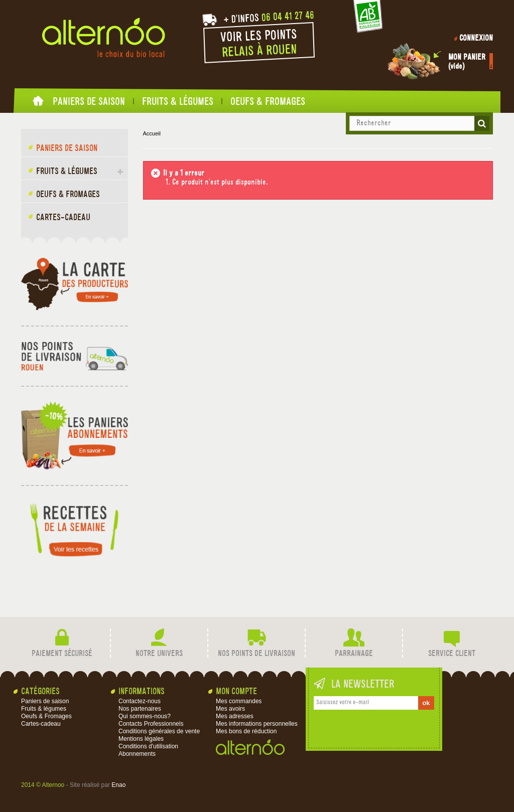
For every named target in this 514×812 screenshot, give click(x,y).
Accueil (39, 104)
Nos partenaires (140, 709)
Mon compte (236, 692)
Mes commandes (239, 701)
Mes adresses (235, 716)
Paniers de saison (89, 101)
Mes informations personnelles (257, 724)
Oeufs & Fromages (268, 101)
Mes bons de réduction (246, 731)
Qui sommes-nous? (145, 716)
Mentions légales (141, 739)
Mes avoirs (230, 709)
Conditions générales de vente (159, 731)
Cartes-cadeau (63, 218)
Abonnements (137, 754)
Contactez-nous (140, 701)
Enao (118, 785)
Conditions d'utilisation (148, 746)
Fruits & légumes (178, 101)
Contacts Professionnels (151, 724)
